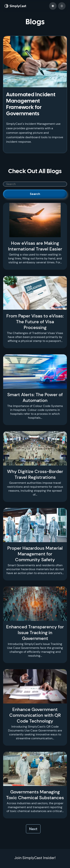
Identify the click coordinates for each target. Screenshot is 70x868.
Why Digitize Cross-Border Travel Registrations (35, 474)
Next (33, 829)
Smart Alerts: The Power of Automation (35, 397)
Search (35, 194)
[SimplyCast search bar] (35, 184)
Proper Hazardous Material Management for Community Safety (35, 554)
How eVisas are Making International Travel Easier (35, 246)
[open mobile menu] (62, 6)
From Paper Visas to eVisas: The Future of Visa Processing (35, 322)
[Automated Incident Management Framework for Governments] (35, 62)
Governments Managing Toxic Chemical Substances (35, 795)
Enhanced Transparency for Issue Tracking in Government (35, 633)
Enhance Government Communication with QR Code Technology (35, 715)
